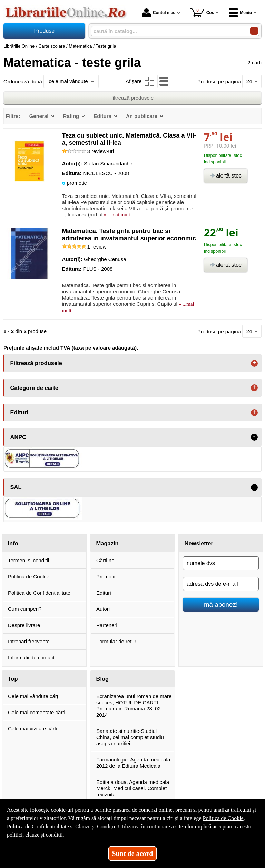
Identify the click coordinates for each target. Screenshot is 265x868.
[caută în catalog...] (168, 31)
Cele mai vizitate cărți (33, 729)
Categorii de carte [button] (34, 388)
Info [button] (13, 543)
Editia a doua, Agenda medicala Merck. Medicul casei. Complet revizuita (133, 788)
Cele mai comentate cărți (37, 712)
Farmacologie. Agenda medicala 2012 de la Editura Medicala (133, 763)
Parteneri (107, 625)
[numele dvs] (221, 563)
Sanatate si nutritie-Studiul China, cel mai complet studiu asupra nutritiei (130, 737)
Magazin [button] (107, 543)
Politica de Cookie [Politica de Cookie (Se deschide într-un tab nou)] (223, 818)
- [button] (254, 437)
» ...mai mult (116, 215)
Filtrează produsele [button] (36, 363)
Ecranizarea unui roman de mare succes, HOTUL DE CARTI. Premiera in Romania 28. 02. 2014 (134, 705)
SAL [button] (16, 487)
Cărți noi (106, 560)
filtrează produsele (133, 98)
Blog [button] (103, 679)
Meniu (240, 13)
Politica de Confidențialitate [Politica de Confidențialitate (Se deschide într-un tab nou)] (38, 826)
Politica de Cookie (29, 577)
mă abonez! (221, 604)
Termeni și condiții (28, 560)
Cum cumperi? (25, 609)
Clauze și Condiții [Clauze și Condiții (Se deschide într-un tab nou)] (95, 826)
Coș (202, 13)
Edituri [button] (19, 412)
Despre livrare (24, 625)
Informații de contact (31, 658)
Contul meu (159, 13)
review (97, 247)
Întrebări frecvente (29, 641)
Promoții (106, 577)
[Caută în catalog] (254, 31)
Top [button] (13, 679)
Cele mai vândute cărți (34, 696)
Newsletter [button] (199, 543)
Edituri (104, 593)
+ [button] (254, 363)
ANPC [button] (18, 437)
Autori (103, 609)
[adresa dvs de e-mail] (221, 584)
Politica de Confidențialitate (39, 593)
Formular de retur (116, 641)
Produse (45, 31)
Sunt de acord (133, 854)
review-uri (101, 151)
